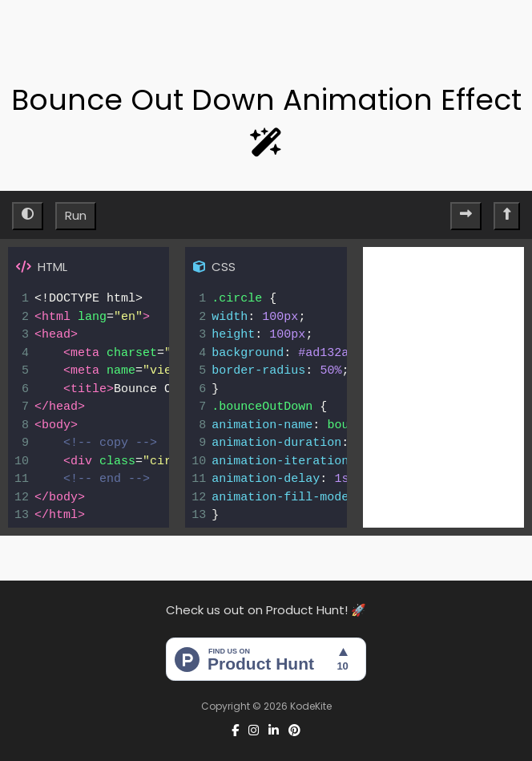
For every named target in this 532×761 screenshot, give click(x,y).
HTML (42, 267)
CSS (214, 267)
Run (76, 215)
